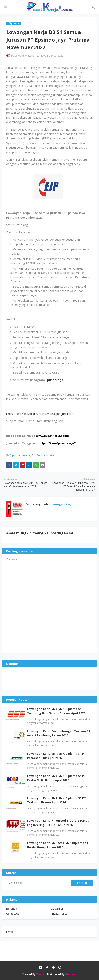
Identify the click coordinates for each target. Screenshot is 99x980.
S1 (33, 455)
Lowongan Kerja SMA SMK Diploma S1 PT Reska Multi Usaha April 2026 (56, 778)
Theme (40, 974)
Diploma (15, 455)
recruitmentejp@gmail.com (56, 414)
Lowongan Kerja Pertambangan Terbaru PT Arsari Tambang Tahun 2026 (59, 733)
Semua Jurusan (46, 455)
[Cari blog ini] (39, 883)
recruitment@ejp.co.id (21, 414)
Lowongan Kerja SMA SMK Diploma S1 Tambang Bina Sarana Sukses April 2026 (56, 711)
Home (10, 932)
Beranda (12, 909)
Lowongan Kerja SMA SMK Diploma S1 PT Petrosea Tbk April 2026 (56, 756)
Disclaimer (57, 909)
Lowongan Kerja (25, 56)
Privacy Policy (59, 914)
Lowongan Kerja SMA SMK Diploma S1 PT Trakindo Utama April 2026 (56, 800)
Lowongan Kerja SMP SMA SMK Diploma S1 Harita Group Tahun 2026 (58, 845)
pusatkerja (55, 380)
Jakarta (26, 455)
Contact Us (13, 914)
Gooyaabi (71, 974)
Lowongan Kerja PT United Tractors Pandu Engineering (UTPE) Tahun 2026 (58, 823)
